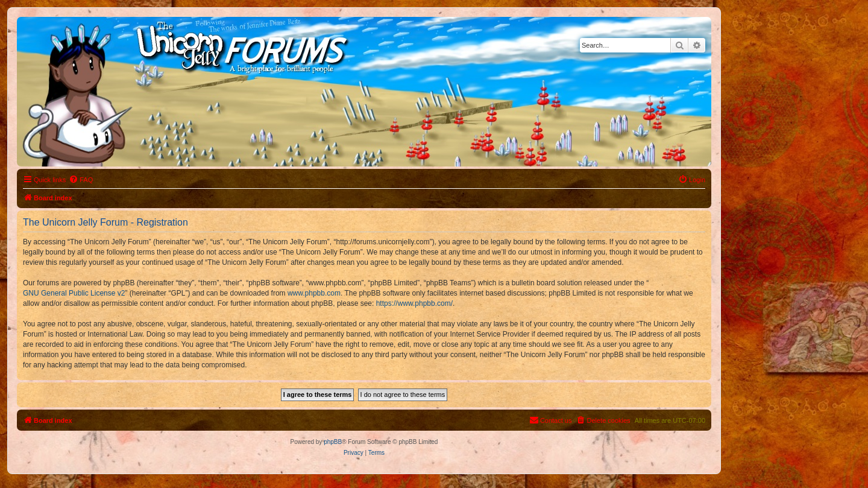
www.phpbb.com (314, 293)
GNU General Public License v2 (74, 293)
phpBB (333, 442)
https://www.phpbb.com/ (414, 303)
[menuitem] (81, 180)
